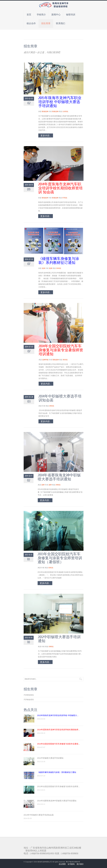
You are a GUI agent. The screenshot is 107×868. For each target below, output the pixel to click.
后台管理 (62, 864)
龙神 (43, 268)
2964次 (52, 406)
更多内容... (46, 136)
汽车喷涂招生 (29, 695)
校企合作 (31, 23)
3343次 (59, 268)
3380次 (51, 647)
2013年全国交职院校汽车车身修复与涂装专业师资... (59, 786)
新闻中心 (56, 15)
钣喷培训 (71, 15)
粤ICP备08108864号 (73, 862)
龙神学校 (45, 360)
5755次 (65, 198)
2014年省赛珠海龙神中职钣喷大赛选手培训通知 (59, 477)
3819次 (65, 360)
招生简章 (46, 23)
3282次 (51, 568)
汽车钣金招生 (29, 700)
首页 (29, 15)
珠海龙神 (45, 111)
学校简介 (41, 15)
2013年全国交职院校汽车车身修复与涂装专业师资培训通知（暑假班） (60, 558)
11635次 (65, 111)
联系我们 (61, 23)
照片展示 (80, 864)
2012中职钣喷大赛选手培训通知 (59, 639)
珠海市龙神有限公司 (45, 862)
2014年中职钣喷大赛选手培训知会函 (60, 398)
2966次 (58, 485)
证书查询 (71, 864)
